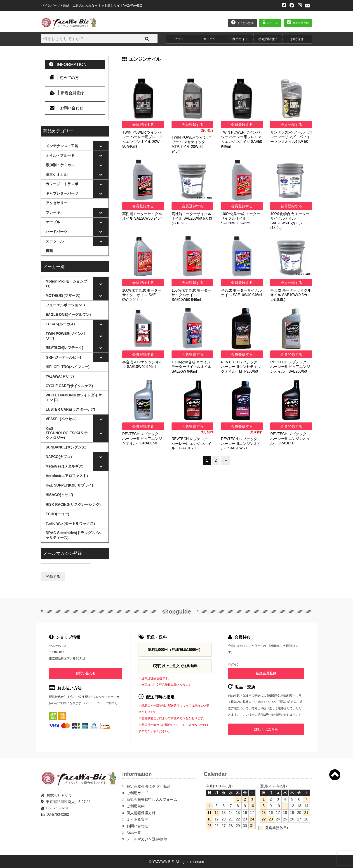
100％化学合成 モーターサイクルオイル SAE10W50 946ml (191, 295)
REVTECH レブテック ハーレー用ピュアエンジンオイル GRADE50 (142, 439)
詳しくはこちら (266, 728)
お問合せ (297, 39)
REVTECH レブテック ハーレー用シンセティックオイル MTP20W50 (241, 367)
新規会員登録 (301, 23)
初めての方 (64, 78)
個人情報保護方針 (141, 812)
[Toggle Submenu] (101, 146)
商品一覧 (134, 832)
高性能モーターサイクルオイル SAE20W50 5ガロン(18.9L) (192, 218)
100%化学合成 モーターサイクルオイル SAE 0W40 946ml (142, 295)
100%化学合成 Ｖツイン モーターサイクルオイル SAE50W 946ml (191, 367)
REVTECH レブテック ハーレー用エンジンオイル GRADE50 (290, 439)
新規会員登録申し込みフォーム (152, 799)
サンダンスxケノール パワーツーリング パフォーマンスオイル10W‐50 (291, 137)
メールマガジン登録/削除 (147, 838)
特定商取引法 (268, 39)
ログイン (273, 23)
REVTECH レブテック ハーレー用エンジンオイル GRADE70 (191, 444)
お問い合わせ (67, 108)
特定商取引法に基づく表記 (148, 785)
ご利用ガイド (239, 39)
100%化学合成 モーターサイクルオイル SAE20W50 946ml (241, 218)
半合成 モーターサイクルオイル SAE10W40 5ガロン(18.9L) (291, 295)
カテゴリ (209, 39)
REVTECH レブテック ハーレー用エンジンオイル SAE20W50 (241, 444)
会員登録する (143, 125)
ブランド (180, 39)
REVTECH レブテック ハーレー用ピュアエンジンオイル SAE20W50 (290, 367)
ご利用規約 (136, 805)
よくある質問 (245, 23)
